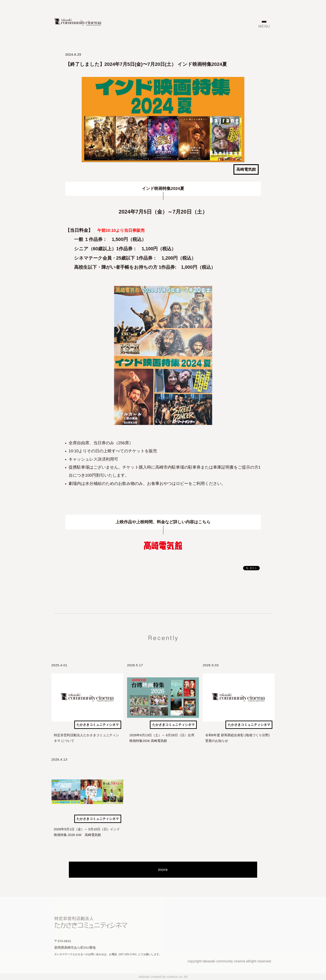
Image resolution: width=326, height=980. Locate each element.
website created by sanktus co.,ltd (163, 977)
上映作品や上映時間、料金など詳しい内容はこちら (163, 522)
